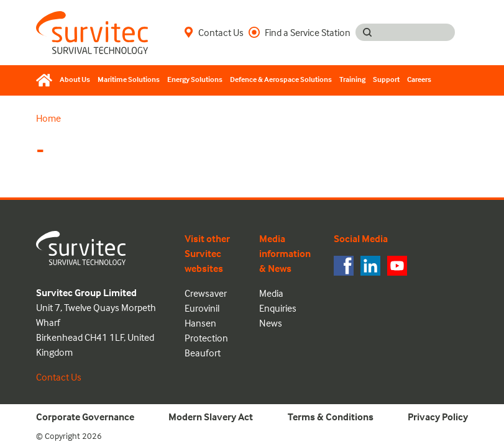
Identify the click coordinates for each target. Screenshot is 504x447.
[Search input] (417, 32)
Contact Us (214, 32)
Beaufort (203, 353)
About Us (75, 79)
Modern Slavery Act (211, 417)
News (271, 323)
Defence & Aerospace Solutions (281, 79)
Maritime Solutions (129, 79)
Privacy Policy (438, 417)
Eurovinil (202, 308)
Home (48, 118)
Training (352, 79)
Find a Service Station (300, 32)
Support (386, 79)
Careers (419, 79)
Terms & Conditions (331, 417)
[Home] (46, 80)
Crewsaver (206, 293)
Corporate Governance (85, 417)
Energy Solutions (195, 79)
